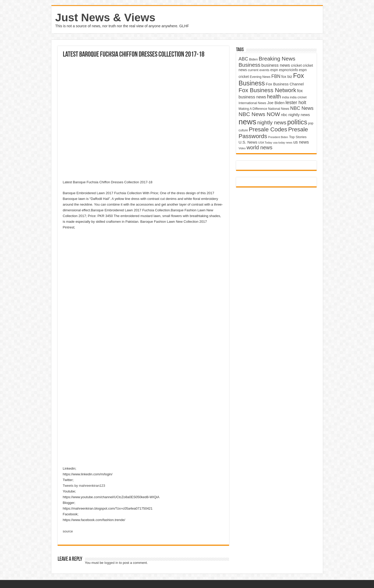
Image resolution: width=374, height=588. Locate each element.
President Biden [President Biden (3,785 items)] (278, 137)
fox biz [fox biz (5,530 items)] (287, 77)
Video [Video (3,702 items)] (242, 148)
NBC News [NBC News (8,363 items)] (302, 108)
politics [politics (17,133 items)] (297, 122)
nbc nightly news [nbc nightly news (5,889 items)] (295, 115)
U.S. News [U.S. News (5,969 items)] (248, 142)
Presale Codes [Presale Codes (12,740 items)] (268, 129)
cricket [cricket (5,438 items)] (296, 65)
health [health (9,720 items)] (274, 97)
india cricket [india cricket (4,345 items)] (298, 97)
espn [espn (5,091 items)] (274, 70)
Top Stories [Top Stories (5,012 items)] (298, 137)
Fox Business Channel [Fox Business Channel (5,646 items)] (285, 84)
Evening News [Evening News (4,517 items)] (260, 77)
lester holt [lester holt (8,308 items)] (296, 102)
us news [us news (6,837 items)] (301, 142)
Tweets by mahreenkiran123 (84, 486)
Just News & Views (105, 17)
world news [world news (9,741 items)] (259, 147)
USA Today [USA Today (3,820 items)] (265, 143)
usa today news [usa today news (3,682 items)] (283, 143)
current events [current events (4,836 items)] (259, 70)
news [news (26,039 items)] (248, 122)
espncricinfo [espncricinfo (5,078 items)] (288, 70)
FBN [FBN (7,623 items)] (276, 76)
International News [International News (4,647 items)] (253, 103)
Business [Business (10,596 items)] (250, 65)
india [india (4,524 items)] (286, 97)
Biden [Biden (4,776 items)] (253, 59)
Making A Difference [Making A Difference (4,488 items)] (253, 109)
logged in (111, 563)
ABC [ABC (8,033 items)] (243, 59)
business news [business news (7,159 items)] (276, 65)
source (68, 531)
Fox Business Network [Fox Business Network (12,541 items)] (268, 90)
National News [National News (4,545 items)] (279, 109)
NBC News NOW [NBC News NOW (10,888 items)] (259, 114)
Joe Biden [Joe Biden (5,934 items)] (276, 103)
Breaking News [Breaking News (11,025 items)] (277, 59)
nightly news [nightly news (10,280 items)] (272, 123)
